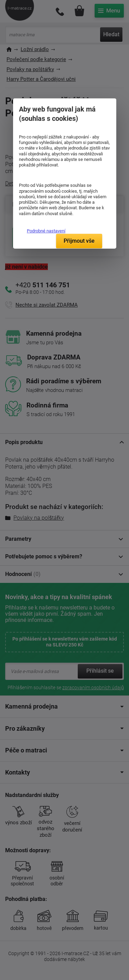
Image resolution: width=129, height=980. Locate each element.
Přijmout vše (79, 241)
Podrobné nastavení (46, 231)
